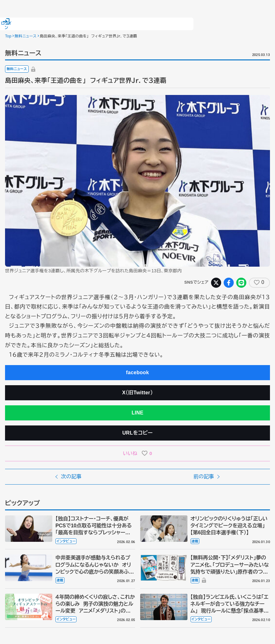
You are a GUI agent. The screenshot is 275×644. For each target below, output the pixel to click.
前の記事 (204, 477)
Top (8, 36)
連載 (195, 541)
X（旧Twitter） (137, 393)
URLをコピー (137, 433)
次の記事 (71, 477)
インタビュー (66, 541)
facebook (137, 372)
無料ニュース (26, 36)
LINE (138, 413)
